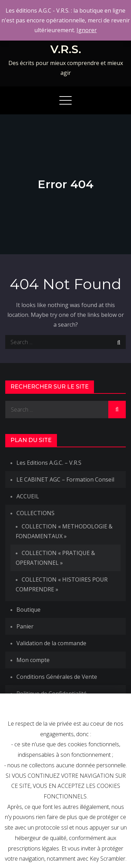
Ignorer (87, 30)
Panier (25, 626)
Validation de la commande (51, 643)
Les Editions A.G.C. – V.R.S (49, 463)
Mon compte (33, 660)
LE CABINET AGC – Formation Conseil (65, 479)
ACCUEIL (28, 496)
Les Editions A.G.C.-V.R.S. (65, 42)
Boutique (28, 610)
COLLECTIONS (35, 513)
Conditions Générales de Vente (57, 677)
